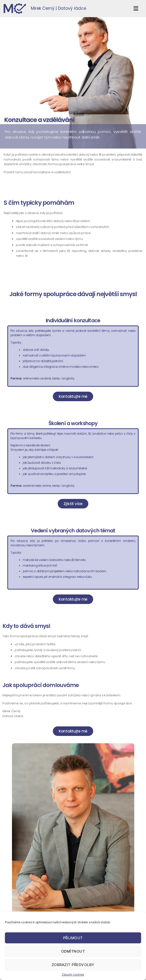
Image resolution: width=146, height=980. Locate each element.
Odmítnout (73, 951)
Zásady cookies (73, 975)
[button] (136, 8)
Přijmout (73, 938)
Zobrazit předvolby (73, 965)
